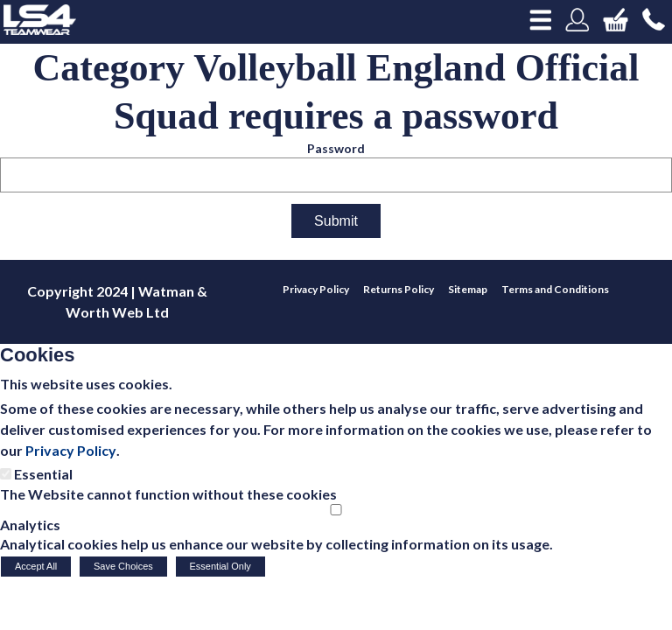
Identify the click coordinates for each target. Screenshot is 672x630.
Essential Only (220, 566)
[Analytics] (336, 510)
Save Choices (123, 566)
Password (336, 148)
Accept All (36, 566)
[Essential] (6, 474)
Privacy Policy (71, 450)
